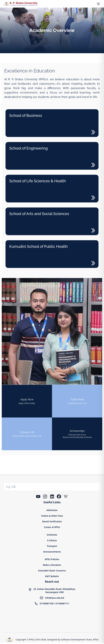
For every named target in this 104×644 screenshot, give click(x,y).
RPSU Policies (52, 559)
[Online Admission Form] (27, 401)
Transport (52, 546)
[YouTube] (38, 496)
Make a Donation (52, 565)
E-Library (52, 540)
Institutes (52, 535)
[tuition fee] (77, 401)
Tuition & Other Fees (52, 516)
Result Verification (52, 521)
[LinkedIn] (52, 496)
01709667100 (47, 603)
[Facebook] (59, 496)
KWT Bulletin (52, 576)
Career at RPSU (52, 527)
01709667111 (62, 603)
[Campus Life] (27, 434)
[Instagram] (45, 496)
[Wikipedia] (66, 496)
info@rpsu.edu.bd (54, 598)
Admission (52, 510)
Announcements (52, 552)
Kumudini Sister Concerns (52, 571)
